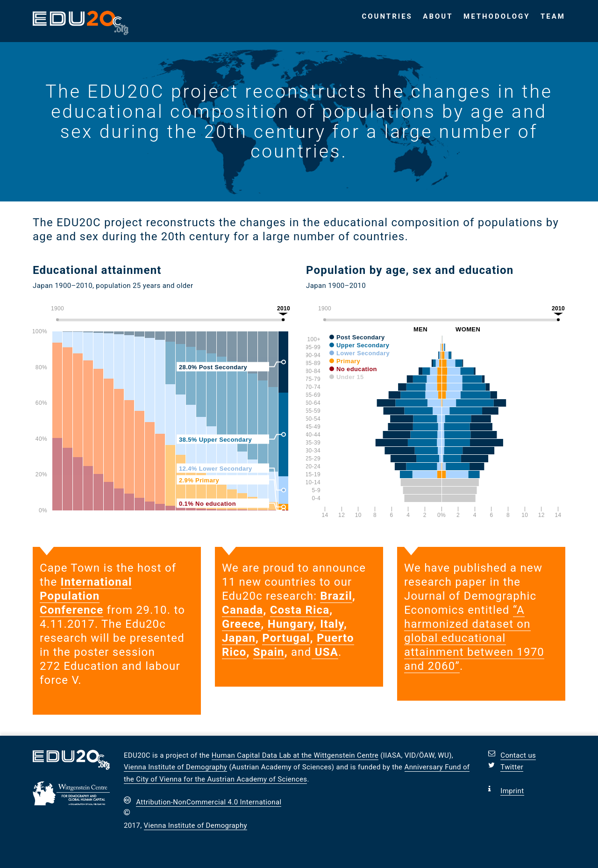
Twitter (512, 767)
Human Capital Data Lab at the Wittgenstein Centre (295, 755)
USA (325, 652)
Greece (242, 624)
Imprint (512, 791)
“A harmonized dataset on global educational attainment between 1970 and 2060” (474, 638)
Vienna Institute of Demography (175, 767)
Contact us (518, 755)
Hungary (291, 624)
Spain (269, 652)
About (438, 16)
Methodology (497, 16)
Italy (332, 624)
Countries (387, 16)
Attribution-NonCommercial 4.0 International (209, 802)
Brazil (336, 596)
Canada (242, 610)
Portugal (286, 638)
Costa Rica (300, 610)
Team (553, 16)
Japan (239, 638)
